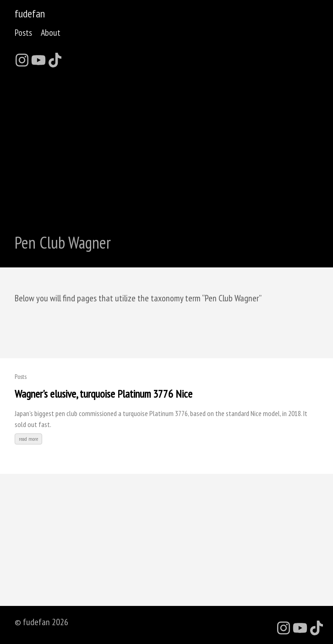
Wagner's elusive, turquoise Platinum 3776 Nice (104, 394)
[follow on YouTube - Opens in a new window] (38, 57)
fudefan (30, 14)
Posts (23, 33)
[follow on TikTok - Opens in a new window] (55, 57)
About (51, 33)
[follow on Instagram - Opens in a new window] (22, 57)
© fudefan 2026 (41, 622)
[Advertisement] (166, 145)
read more (28, 439)
